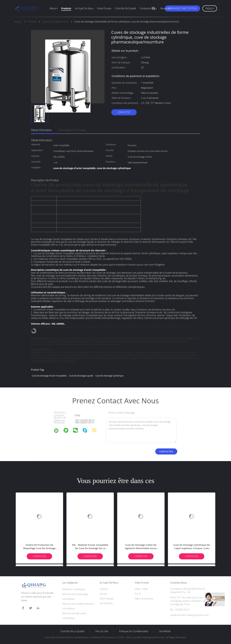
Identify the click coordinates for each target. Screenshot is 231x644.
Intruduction (106, 603)
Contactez (124, 112)
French (210, 9)
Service (103, 594)
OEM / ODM (141, 589)
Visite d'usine (104, 8)
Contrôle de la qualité (72, 631)
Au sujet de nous (84, 8)
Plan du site (102, 631)
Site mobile (165, 631)
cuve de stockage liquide (81, 376)
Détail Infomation (41, 130)
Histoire (104, 589)
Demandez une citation (182, 8)
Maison (54, 8)
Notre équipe (107, 598)
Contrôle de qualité (125, 8)
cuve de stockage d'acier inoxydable (49, 376)
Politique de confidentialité (134, 631)
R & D (138, 594)
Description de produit (72, 130)
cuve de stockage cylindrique (109, 376)
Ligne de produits (144, 598)
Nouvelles (166, 8)
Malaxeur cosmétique (74, 589)
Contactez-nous (148, 8)
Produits (66, 8)
